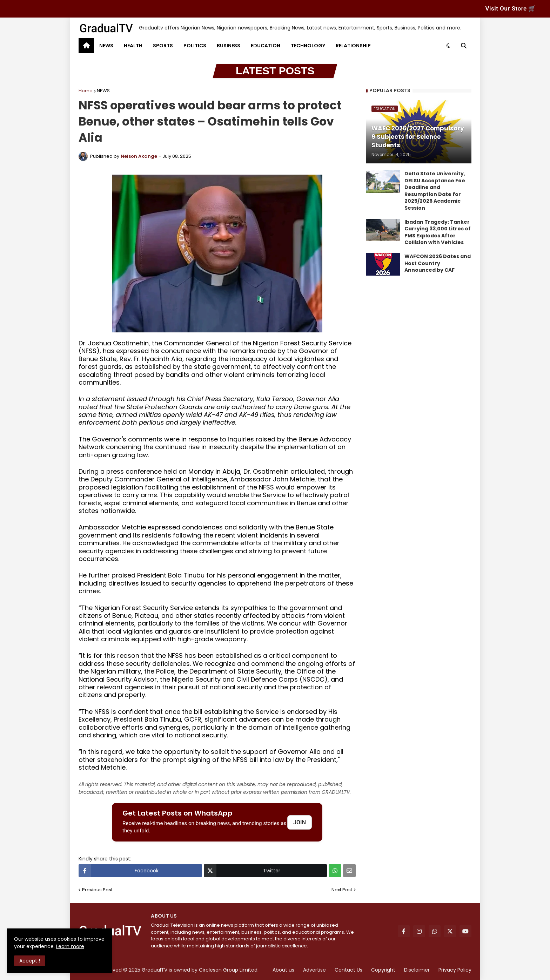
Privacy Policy (455, 970)
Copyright (383, 970)
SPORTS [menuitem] (163, 46)
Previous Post (97, 890)
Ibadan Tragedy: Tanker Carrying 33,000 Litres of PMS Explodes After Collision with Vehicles (438, 232)
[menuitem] (86, 46)
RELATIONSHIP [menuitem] (353, 46)
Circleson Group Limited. (229, 970)
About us (283, 970)
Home (86, 91)
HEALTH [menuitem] (133, 46)
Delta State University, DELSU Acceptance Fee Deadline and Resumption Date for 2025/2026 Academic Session (435, 191)
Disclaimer (417, 970)
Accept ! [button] (30, 961)
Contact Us (348, 970)
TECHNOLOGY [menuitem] (308, 46)
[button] (448, 46)
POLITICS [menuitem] (195, 46)
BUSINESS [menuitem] (229, 46)
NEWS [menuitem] (106, 46)
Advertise (314, 970)
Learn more (70, 946)
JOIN (300, 822)
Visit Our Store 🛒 (511, 8)
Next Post (342, 890)
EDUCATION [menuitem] (266, 46)
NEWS (103, 91)
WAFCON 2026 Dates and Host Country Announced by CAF (438, 263)
